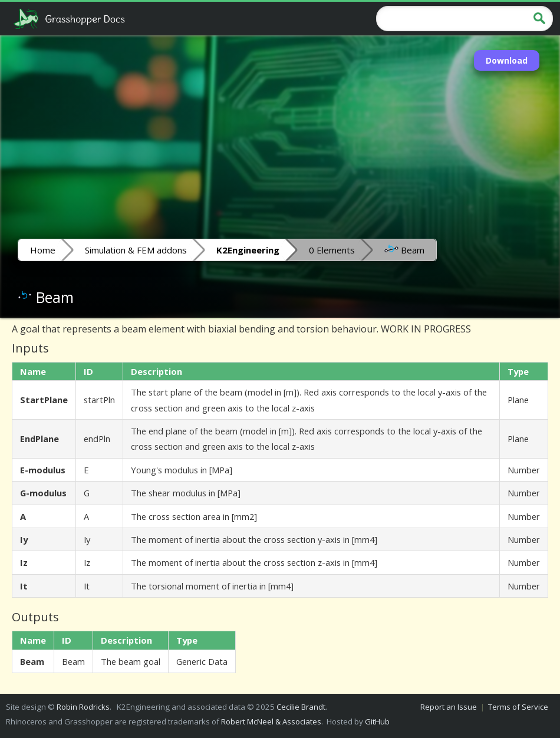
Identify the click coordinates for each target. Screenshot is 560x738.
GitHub (377, 721)
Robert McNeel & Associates (271, 721)
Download (507, 60)
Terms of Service (518, 707)
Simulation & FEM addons (136, 250)
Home (43, 250)
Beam (404, 249)
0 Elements (332, 250)
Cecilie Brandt (301, 707)
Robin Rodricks (83, 707)
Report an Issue (449, 707)
